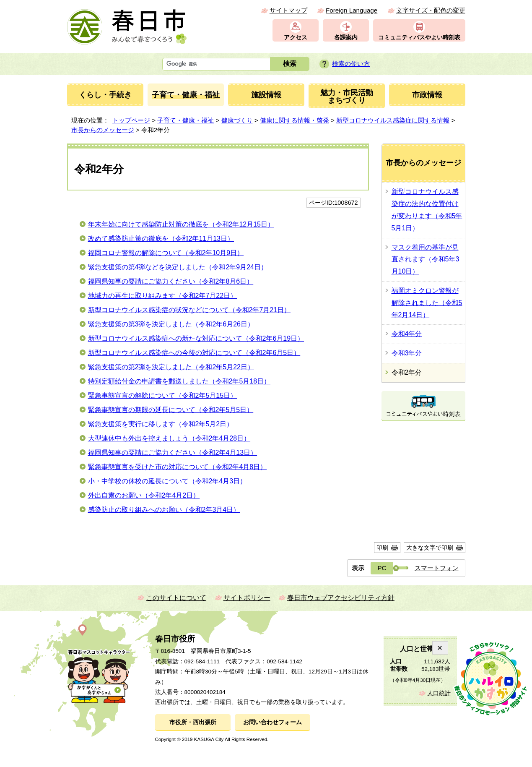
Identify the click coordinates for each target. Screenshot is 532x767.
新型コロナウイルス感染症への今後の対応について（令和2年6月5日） (194, 353)
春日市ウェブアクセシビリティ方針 (341, 598)
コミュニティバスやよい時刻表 (419, 38)
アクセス (296, 38)
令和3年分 (407, 353)
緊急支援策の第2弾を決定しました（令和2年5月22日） (171, 367)
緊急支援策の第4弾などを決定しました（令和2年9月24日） (178, 267)
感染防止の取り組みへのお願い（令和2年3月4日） (164, 510)
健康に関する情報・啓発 (295, 120)
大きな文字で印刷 (430, 548)
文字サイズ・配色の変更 (431, 10)
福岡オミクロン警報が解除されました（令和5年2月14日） (427, 303)
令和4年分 (407, 334)
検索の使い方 (351, 64)
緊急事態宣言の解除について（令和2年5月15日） (163, 395)
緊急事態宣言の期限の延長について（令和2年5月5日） (171, 410)
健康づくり (237, 120)
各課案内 (346, 38)
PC (382, 568)
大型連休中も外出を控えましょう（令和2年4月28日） (169, 438)
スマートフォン (437, 568)
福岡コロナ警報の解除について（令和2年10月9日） (166, 253)
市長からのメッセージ (103, 130)
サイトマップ (288, 10)
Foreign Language (352, 10)
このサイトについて (176, 598)
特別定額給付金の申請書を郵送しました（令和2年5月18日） (179, 381)
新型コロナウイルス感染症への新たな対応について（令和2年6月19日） (196, 338)
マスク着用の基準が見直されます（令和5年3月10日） (426, 260)
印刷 (382, 548)
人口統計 (439, 693)
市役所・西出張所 (193, 722)
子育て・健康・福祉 (186, 120)
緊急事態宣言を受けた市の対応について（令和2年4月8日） (178, 467)
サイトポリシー (247, 598)
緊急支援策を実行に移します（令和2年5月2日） (161, 424)
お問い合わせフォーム (272, 722)
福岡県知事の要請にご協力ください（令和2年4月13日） (173, 453)
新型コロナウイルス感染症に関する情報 (393, 120)
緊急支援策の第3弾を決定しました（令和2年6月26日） (171, 324)
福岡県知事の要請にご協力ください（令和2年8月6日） (171, 281)
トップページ (131, 120)
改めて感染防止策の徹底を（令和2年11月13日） (161, 239)
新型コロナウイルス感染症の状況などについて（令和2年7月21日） (189, 310)
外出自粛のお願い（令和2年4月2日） (144, 495)
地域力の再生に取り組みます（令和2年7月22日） (163, 296)
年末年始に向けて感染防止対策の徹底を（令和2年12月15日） (181, 224)
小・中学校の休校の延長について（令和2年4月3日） (167, 481)
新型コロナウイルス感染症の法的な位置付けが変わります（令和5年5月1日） (427, 210)
